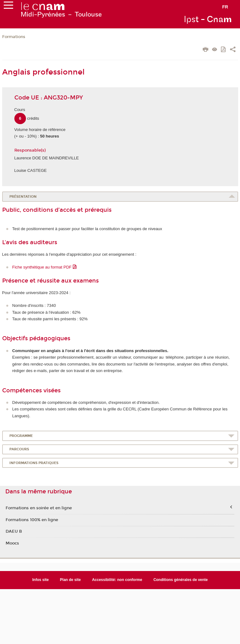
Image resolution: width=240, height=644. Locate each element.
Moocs (12, 543)
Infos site (40, 580)
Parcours (19, 449)
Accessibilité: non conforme (117, 580)
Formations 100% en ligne (32, 520)
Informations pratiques (34, 463)
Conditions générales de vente (181, 580)
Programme (21, 436)
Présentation (23, 197)
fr (225, 7)
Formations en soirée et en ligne (39, 508)
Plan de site (70, 580)
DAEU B (14, 531)
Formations (14, 37)
